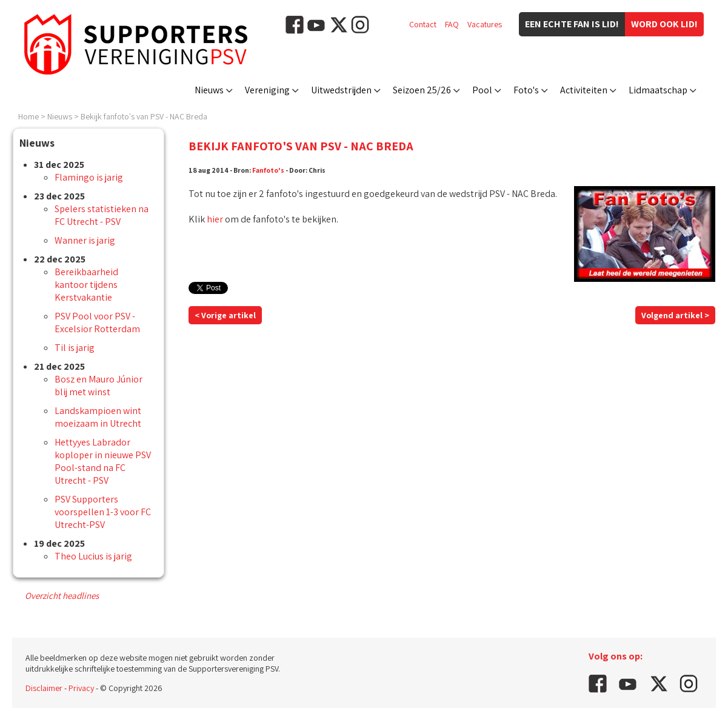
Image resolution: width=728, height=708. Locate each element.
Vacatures (485, 24)
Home (28, 116)
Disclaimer (44, 688)
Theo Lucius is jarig (93, 556)
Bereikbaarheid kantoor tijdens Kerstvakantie (86, 285)
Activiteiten (584, 90)
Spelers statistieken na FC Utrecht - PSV (102, 215)
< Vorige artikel (225, 315)
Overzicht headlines (62, 596)
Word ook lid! (664, 24)
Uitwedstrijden (341, 90)
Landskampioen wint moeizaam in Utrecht (98, 417)
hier (215, 219)
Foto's (526, 90)
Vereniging (267, 90)
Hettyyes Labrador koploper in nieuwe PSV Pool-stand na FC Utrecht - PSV (103, 461)
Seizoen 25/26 (422, 90)
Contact (423, 24)
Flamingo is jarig (89, 177)
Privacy (81, 688)
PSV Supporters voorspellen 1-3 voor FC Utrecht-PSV (103, 512)
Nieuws (209, 90)
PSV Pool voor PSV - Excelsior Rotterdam (97, 322)
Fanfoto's (268, 170)
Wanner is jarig (85, 240)
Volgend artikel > (675, 315)
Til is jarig (75, 348)
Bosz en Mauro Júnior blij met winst (99, 386)
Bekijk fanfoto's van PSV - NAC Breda (144, 116)
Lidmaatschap (658, 90)
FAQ (452, 24)
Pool (482, 90)
